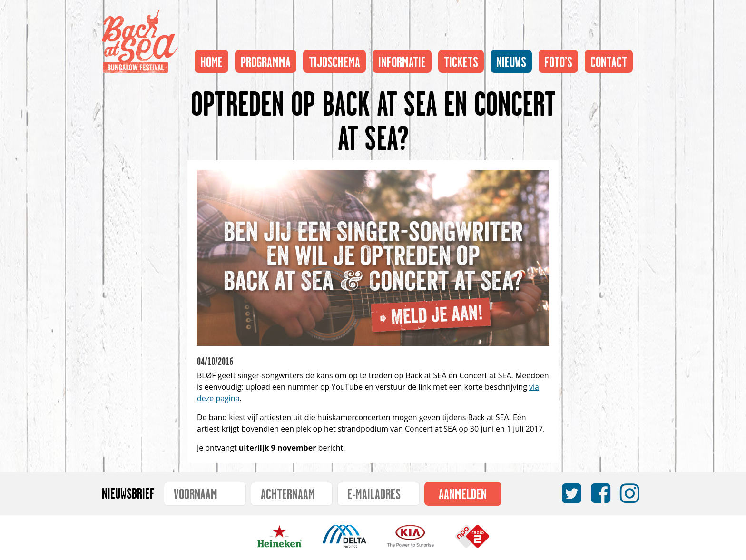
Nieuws (511, 59)
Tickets (461, 59)
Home (211, 59)
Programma (266, 59)
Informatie (402, 59)
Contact (609, 59)
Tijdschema (334, 59)
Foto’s (558, 59)
